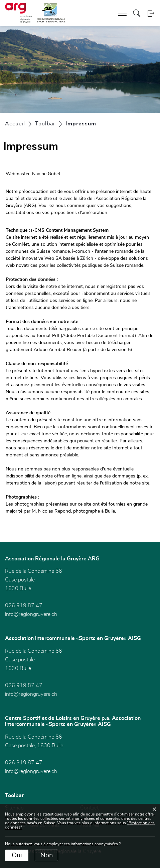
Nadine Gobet (46, 174)
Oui (17, 855)
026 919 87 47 (24, 606)
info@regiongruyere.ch (31, 614)
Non (47, 855)
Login (151, 13)
